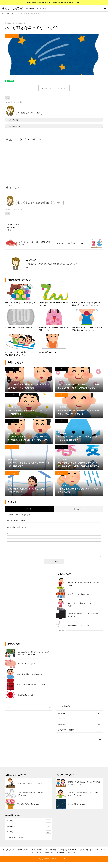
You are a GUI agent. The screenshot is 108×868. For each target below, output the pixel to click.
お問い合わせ (49, 859)
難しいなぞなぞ (51, 856)
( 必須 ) (16, 520)
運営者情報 (61, 859)
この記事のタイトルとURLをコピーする (54, 88)
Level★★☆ (12, 369)
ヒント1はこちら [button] (13, 120)
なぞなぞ (17, 225)
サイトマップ (101, 856)
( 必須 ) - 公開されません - (17, 527)
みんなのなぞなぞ (9, 856)
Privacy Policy (72, 859)
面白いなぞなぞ (37, 856)
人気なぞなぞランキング (68, 856)
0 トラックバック (78, 509)
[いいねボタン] (8, 98)
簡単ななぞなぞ (23, 856)
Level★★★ (12, 421)
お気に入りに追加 (14, 102)
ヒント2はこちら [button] (13, 126)
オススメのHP (36, 859)
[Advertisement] (30, 162)
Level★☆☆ (12, 36)
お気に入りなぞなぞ (86, 856)
